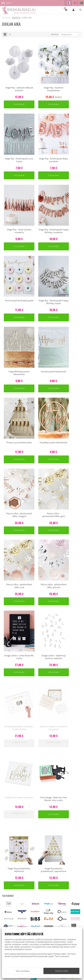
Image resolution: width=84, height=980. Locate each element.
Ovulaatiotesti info (55, 874)
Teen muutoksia (23, 971)
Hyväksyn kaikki (61, 971)
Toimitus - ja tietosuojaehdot (60, 864)
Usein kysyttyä (53, 869)
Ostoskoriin (15, 94)
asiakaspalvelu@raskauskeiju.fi (23, 899)
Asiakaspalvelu (53, 859)
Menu (7, 3)
